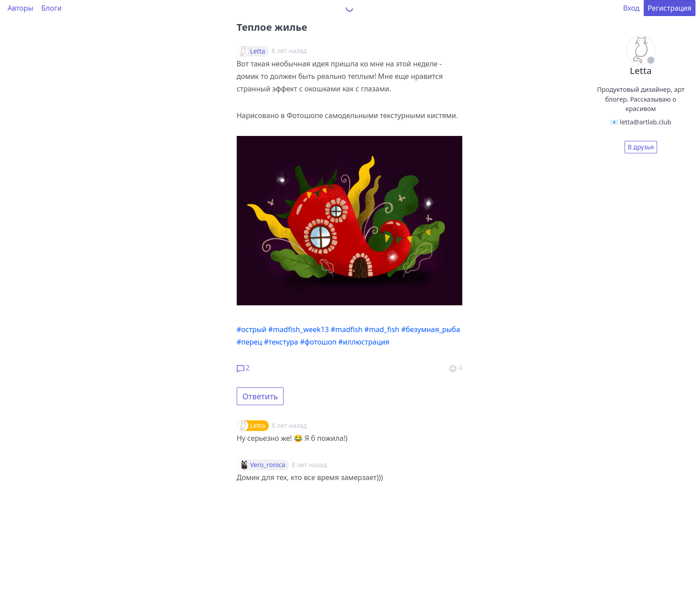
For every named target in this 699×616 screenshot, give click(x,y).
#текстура (281, 342)
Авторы (21, 8)
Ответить (260, 396)
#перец (249, 342)
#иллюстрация (364, 342)
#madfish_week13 (299, 329)
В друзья (641, 147)
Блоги (52, 8)
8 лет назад (289, 425)
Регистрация (670, 8)
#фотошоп (318, 342)
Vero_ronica (268, 465)
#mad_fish (382, 329)
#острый (252, 329)
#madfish (347, 329)
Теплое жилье (272, 27)
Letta (258, 51)
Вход (631, 8)
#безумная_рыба (431, 329)
